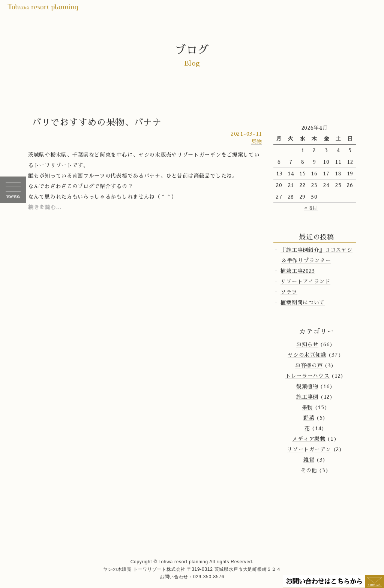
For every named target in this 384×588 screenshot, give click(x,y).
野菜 (309, 418)
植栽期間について (303, 302)
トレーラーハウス (307, 376)
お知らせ (307, 344)
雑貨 (309, 460)
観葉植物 (307, 386)
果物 (257, 142)
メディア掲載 (309, 439)
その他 (309, 470)
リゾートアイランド (305, 281)
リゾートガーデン (309, 449)
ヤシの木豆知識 (307, 355)
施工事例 (307, 397)
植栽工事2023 (298, 271)
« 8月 (311, 208)
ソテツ (289, 292)
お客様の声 (309, 365)
